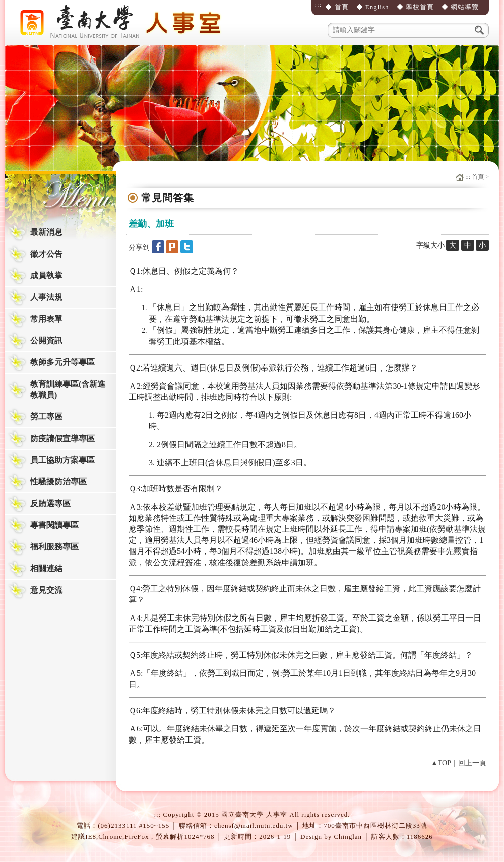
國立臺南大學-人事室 (123, 23)
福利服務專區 (54, 547)
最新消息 (46, 232)
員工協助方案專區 (62, 460)
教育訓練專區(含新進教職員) (68, 389)
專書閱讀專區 (54, 525)
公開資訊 (46, 341)
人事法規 (46, 297)
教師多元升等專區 (62, 362)
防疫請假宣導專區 (62, 438)
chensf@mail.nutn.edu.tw (254, 825)
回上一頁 (472, 763)
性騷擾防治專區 (58, 482)
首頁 (478, 177)
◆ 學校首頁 (415, 7)
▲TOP (441, 763)
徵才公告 (46, 254)
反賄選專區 (50, 503)
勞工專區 (46, 417)
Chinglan (348, 837)
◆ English (373, 7)
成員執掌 (46, 275)
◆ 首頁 (337, 7)
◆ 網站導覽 (460, 7)
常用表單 (46, 319)
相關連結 (46, 568)
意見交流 (46, 590)
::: (318, 4)
